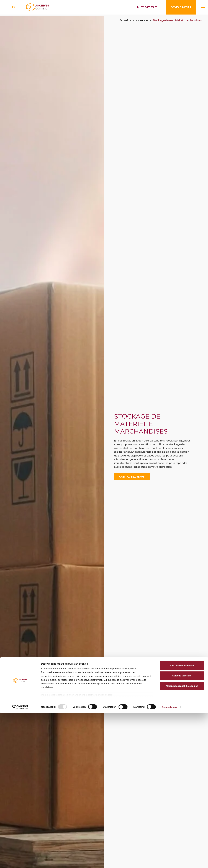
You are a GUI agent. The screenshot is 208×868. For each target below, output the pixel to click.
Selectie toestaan (182, 830)
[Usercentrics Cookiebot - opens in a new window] (20, 862)
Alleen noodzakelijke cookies (182, 841)
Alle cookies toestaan (182, 820)
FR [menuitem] (14, 8)
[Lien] (41, 8)
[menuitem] (16, 8)
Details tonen (169, 862)
